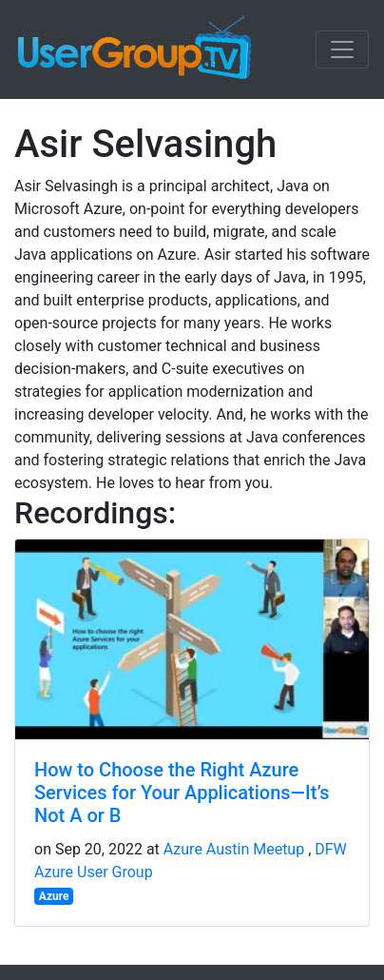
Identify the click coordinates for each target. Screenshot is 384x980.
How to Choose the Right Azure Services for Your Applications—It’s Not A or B (182, 793)
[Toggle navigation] (342, 49)
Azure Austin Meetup (234, 849)
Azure (54, 896)
